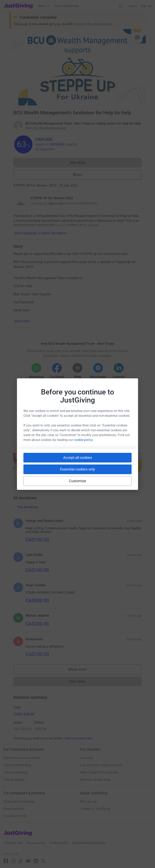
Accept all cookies (78, 458)
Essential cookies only (77, 469)
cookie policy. (84, 440)
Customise (78, 481)
